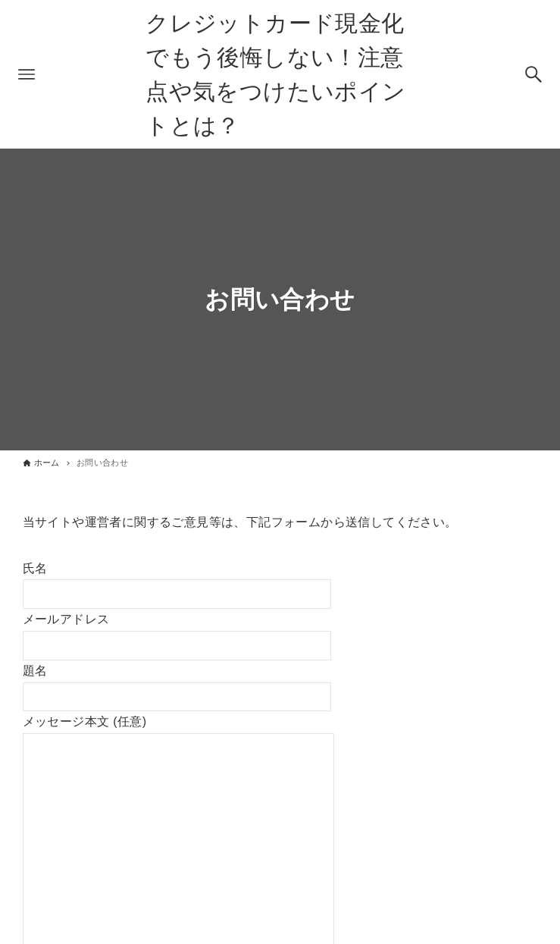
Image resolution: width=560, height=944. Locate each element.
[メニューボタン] (27, 74)
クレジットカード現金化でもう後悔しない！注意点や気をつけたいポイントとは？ (275, 74)
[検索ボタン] (533, 74)
